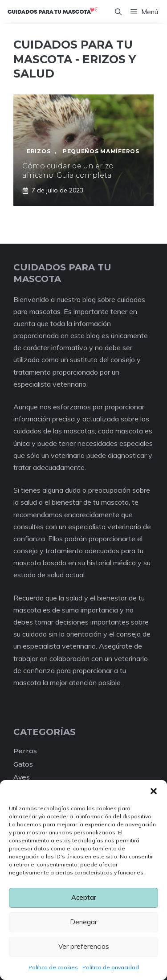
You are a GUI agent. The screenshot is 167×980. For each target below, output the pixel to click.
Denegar (83, 922)
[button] (154, 791)
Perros (25, 751)
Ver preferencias (84, 946)
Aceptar (84, 897)
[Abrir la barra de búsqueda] (118, 12)
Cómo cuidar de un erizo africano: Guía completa (68, 171)
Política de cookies (53, 967)
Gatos (23, 764)
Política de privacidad (111, 967)
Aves (22, 777)
